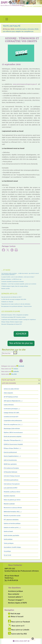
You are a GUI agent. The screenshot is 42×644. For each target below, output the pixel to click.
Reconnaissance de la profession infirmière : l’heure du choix (17, 306)
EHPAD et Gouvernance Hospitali (13, 444)
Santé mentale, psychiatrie (11, 536)
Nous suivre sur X (16, 626)
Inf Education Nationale (10, 472)
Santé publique (8, 539)
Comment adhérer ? (15, 597)
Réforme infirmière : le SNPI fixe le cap (11, 279)
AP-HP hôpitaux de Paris (11, 397)
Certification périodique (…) (12, 409)
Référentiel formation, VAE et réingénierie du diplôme (15, 315)
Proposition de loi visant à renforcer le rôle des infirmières (16, 304)
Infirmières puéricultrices (11, 480)
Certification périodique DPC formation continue (13, 317)
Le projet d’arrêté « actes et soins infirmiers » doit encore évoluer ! (18, 277)
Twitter (15, 369)
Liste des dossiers (9, 383)
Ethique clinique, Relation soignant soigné (12, 322)
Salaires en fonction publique (12, 524)
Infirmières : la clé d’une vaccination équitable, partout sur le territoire (19, 284)
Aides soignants (8, 393)
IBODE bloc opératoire (10, 464)
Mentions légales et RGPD (17, 603)
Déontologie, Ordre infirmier (12, 429)
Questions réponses (9, 496)
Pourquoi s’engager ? (16, 600)
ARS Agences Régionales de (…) (13, 401)
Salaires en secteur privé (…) (12, 528)
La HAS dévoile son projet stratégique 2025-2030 (14, 299)
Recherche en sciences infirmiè (13, 508)
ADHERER (21, 334)
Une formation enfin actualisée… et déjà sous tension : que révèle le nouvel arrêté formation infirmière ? (20, 274)
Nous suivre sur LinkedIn (19, 630)
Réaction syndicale (9, 504)
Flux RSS (13, 374)
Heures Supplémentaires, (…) (12, 456)
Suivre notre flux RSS (17, 634)
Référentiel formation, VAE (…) (13, 512)
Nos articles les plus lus (21, 343)
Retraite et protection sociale (12, 516)
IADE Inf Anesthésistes (10, 460)
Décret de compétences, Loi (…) (13, 425)
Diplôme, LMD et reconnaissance (13, 433)
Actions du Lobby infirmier (11, 389)
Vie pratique (7, 551)
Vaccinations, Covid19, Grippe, (12, 547)
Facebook (20, 366)
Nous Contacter (15, 565)
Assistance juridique (15, 591)
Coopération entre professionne (13, 421)
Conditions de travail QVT (11, 417)
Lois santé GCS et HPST (11, 488)
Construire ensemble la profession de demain (12, 281)
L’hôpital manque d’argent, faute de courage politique (15, 286)
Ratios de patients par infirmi (12, 500)
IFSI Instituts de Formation (11, 468)
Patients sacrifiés (6, 288)
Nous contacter (14, 594)
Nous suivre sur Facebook (19, 622)
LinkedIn (15, 372)
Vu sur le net (7, 555)
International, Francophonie (12, 484)
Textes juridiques (9, 543)
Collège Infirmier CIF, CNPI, (12, 413)
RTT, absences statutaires (11, 520)
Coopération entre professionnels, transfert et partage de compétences (19, 319)
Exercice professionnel (10, 452)
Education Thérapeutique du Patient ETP (11, 324)
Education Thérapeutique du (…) (13, 440)
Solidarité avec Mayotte (7, 302)
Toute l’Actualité (8, 380)
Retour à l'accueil (16, 617)
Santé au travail (8, 532)
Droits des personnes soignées (13, 437)
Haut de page (14, 614)
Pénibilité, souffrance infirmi (12, 492)
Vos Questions (15, 588)
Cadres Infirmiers (9, 405)
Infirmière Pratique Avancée (12, 476)
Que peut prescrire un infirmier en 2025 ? (12, 297)
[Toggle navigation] (7, 19)
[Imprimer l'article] (16, 251)
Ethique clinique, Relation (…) (12, 448)
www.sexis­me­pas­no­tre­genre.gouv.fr (25, 84)
